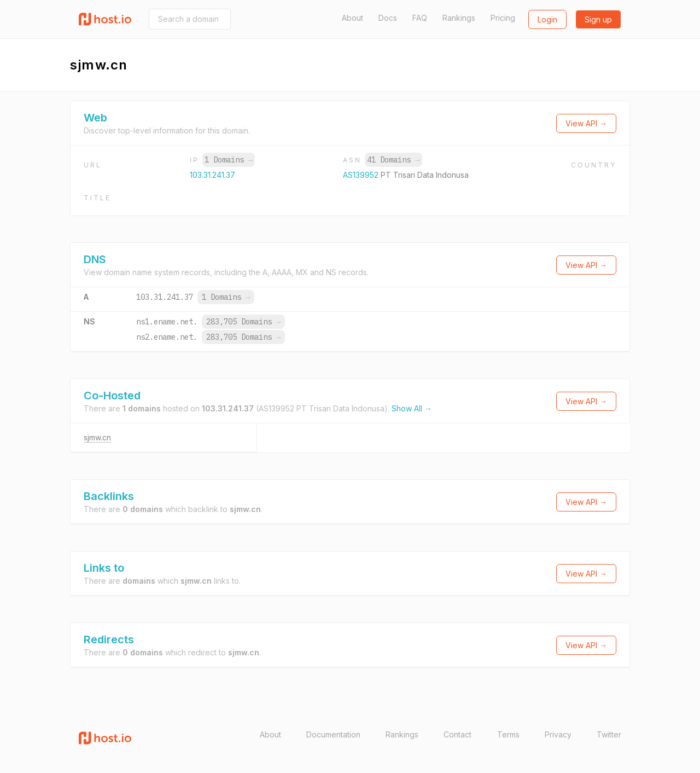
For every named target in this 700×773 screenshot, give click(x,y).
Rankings (459, 18)
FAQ (420, 18)
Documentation (333, 734)
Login (547, 19)
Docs (388, 18)
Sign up (598, 19)
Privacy (558, 734)
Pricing (503, 18)
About (352, 18)
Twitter (609, 734)
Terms (508, 734)
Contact (457, 734)
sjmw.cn (97, 437)
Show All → (412, 408)
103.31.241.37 (212, 175)
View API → (586, 123)
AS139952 (362, 175)
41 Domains (393, 160)
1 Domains (229, 160)
